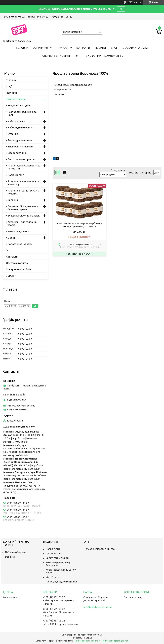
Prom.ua (98, 635)
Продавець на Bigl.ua (82, 638)
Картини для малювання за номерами (24, 167)
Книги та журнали (18, 231)
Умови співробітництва (100, 549)
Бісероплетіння (17, 153)
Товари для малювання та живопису (23, 183)
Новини (100, 48)
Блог (114, 48)
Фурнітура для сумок (20, 140)
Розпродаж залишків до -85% (22, 113)
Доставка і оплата (135, 48)
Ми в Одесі (52, 577)
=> (121, 9)
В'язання (13, 134)
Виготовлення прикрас (22, 159)
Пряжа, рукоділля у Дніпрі (61, 582)
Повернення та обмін (55, 56)
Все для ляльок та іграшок (24, 216)
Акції (9, 86)
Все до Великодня (19, 105)
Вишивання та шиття (20, 147)
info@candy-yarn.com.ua (21, 406)
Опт (8, 250)
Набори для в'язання (20, 128)
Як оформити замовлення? (105, 56)
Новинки (11, 93)
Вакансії (10, 557)
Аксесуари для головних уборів (22, 223)
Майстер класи (16, 121)
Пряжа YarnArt (54, 553)
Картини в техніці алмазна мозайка (24, 192)
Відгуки (11, 276)
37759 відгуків (134, 2)
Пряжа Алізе (53, 549)
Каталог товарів (16, 99)
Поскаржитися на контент (88, 641)
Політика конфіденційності (115, 641)
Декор (12, 238)
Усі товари (41, 48)
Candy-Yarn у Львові (57, 558)
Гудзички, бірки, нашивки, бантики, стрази (23, 208)
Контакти (83, 48)
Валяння (13, 200)
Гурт (78, 56)
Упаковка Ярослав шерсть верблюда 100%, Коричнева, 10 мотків (79, 225)
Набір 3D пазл (16, 175)
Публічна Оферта (15, 552)
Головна (22, 48)
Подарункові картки (20, 244)
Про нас (62, 48)
